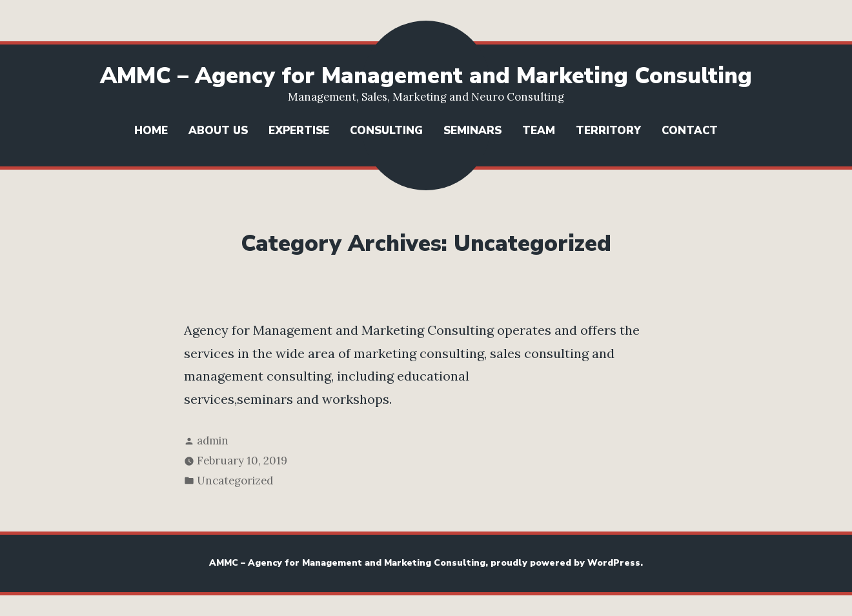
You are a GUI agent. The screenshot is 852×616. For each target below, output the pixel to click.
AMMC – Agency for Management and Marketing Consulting (426, 76)
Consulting (386, 131)
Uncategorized (235, 481)
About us (218, 131)
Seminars (472, 131)
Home (151, 131)
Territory (608, 131)
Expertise (299, 131)
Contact (690, 131)
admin (213, 441)
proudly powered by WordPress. (567, 563)
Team (539, 131)
